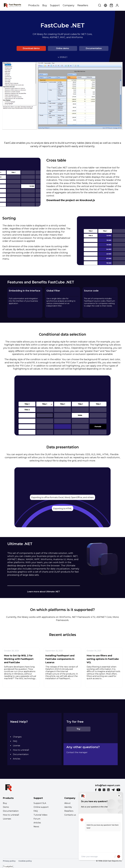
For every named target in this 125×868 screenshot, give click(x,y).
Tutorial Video (40, 815)
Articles (17, 759)
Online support (41, 807)
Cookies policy (25, 861)
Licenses (7, 819)
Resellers (83, 5)
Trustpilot (8, 866)
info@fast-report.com (108, 785)
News (36, 827)
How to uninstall (21, 750)
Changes (17, 737)
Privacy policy (9, 861)
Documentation (94, 48)
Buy (45, 5)
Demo (6, 807)
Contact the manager (77, 752)
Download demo (31, 48)
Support (55, 5)
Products (34, 5)
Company (69, 5)
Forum (37, 819)
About (67, 803)
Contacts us (70, 815)
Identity (68, 807)
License (17, 746)
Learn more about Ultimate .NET (44, 592)
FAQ (15, 741)
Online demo (62, 48)
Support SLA (40, 803)
